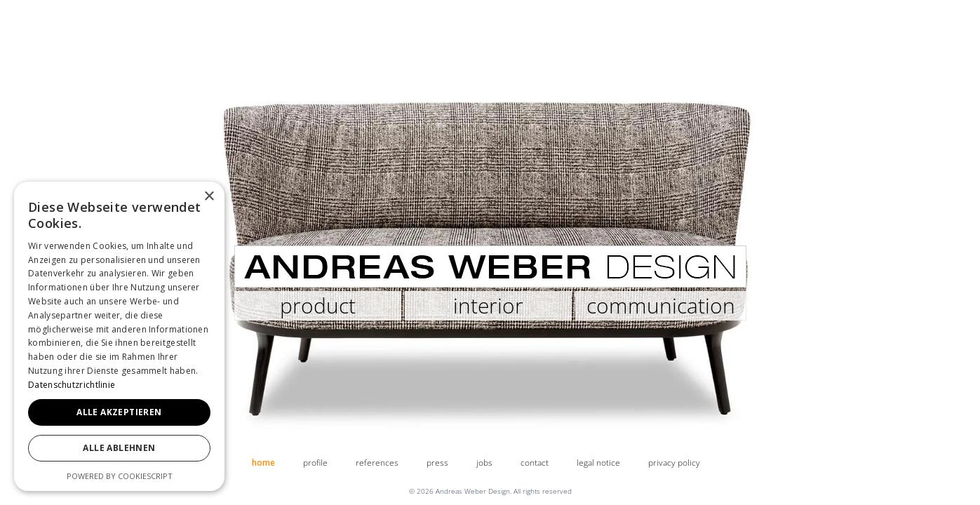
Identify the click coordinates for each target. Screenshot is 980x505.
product (318, 305)
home (263, 463)
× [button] (209, 197)
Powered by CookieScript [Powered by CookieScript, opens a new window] (120, 476)
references (377, 463)
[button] (7, 194)
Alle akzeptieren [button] (119, 412)
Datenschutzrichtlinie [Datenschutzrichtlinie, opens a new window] (72, 385)
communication (661, 305)
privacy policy (674, 463)
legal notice (598, 463)
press (437, 463)
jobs (484, 463)
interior (488, 305)
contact (535, 463)
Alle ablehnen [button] (119, 448)
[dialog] (119, 336)
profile (315, 463)
